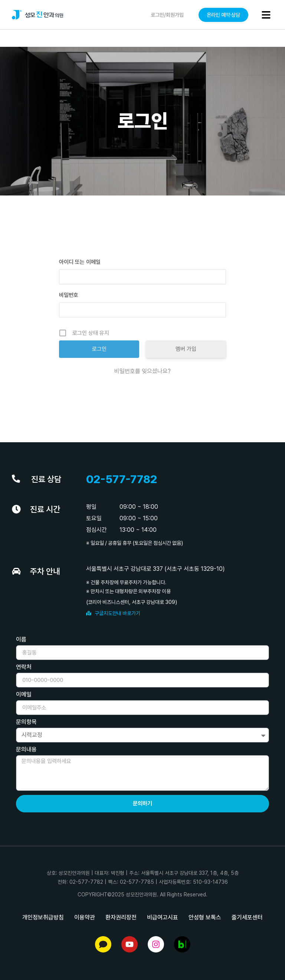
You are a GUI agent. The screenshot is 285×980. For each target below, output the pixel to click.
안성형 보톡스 (205, 917)
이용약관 (85, 917)
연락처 (24, 667)
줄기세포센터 (247, 917)
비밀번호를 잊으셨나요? (142, 371)
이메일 (24, 695)
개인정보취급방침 (43, 917)
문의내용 (26, 750)
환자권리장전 (121, 917)
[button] (266, 15)
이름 (21, 640)
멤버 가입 (186, 349)
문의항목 (26, 722)
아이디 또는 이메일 (80, 262)
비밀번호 (69, 295)
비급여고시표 (163, 917)
